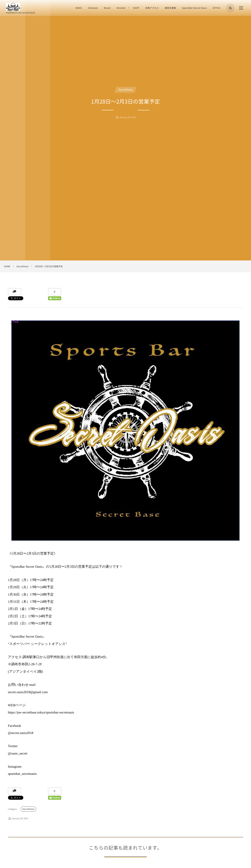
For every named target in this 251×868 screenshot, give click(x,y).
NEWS (79, 8)
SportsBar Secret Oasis (194, 8)
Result (107, 8)
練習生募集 (170, 8)
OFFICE (217, 8)
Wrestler (121, 8)
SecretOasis (125, 90)
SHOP (136, 8)
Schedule (93, 8)
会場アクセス (152, 8)
